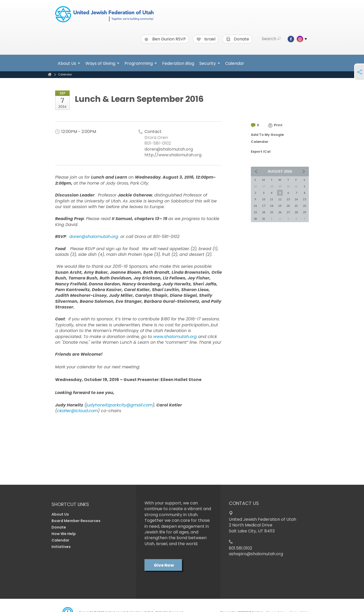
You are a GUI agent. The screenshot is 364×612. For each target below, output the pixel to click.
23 (255, 212)
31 (264, 219)
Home (50, 75)
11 (272, 199)
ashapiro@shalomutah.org (256, 554)
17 (264, 206)
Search (271, 39)
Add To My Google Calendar (267, 138)
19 (280, 206)
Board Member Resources (76, 521)
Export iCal (261, 152)
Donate (238, 39)
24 (264, 212)
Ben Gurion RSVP (165, 39)
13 (288, 199)
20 (288, 206)
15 (304, 199)
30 (255, 219)
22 (304, 206)
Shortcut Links (70, 504)
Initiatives (61, 547)
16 (255, 206)
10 (264, 199)
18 (272, 206)
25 (272, 212)
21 (296, 206)
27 (288, 212)
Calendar (235, 63)
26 (280, 212)
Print (275, 125)
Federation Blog (178, 63)
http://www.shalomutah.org (173, 155)
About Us (60, 514)
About (69, 63)
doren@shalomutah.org (169, 149)
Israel (206, 39)
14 (296, 199)
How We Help (64, 534)
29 (304, 212)
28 (296, 212)
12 (280, 199)
